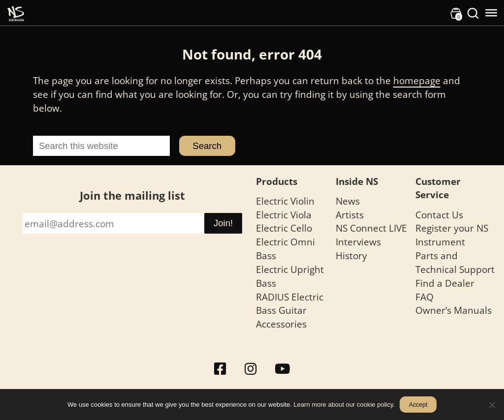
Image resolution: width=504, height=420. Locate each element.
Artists (350, 215)
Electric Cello (284, 228)
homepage (417, 80)
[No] (492, 405)
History (351, 255)
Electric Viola (284, 215)
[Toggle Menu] (491, 13)
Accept (418, 405)
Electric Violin (285, 201)
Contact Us (439, 215)
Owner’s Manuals (454, 310)
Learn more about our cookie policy (343, 405)
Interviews (358, 242)
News (348, 201)
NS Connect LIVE (371, 228)
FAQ (425, 297)
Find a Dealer (445, 283)
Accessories (281, 324)
